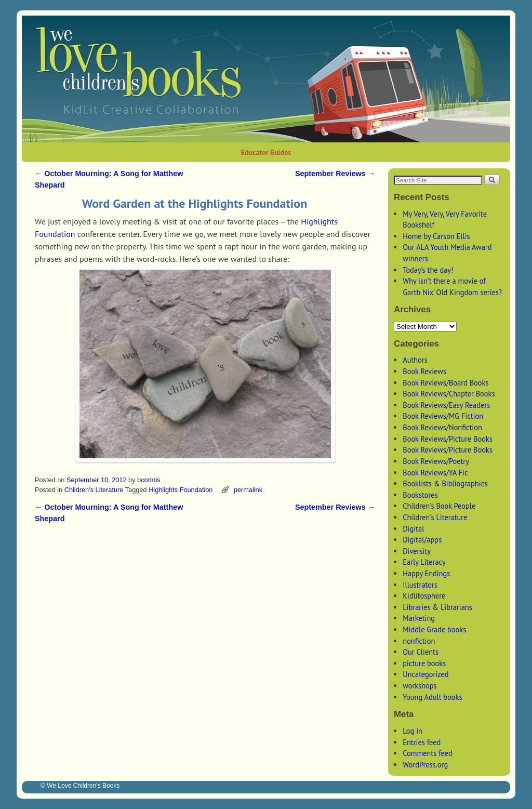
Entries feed (422, 742)
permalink (248, 490)
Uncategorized (425, 674)
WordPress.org (425, 765)
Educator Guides (266, 152)
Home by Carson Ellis (436, 236)
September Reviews (335, 174)
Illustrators (420, 585)
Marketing (419, 618)
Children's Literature (94, 490)
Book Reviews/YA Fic (435, 473)
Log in (413, 731)
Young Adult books (432, 697)
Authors (415, 360)
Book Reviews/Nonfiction (442, 427)
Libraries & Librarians (437, 607)
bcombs (149, 480)
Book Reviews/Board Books (445, 383)
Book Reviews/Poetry (436, 461)
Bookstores (420, 495)
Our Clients (421, 652)
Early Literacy (424, 562)
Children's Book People (439, 506)
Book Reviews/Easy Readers (446, 405)
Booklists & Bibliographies (445, 483)
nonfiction (419, 641)
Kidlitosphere (424, 596)
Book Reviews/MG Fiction (443, 416)
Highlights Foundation (181, 490)
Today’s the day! (428, 270)
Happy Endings (426, 573)
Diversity (417, 551)
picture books (424, 663)
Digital (413, 529)
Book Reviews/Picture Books (448, 439)
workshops (420, 686)
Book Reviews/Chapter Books (449, 394)
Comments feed (427, 753)
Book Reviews (424, 371)
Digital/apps (422, 540)
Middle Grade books (434, 629)
